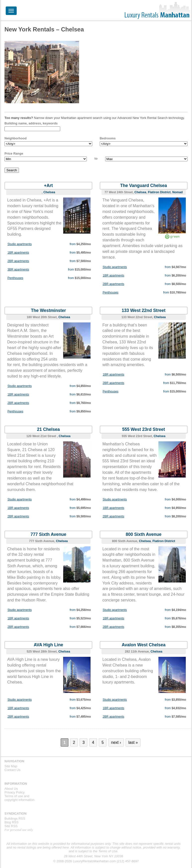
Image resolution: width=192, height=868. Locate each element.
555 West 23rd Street (144, 429)
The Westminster (48, 310)
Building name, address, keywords (31, 123)
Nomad (178, 192)
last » (133, 742)
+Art (48, 186)
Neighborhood (16, 138)
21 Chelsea (48, 429)
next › (116, 742)
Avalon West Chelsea (144, 645)
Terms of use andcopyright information (20, 798)
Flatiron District (159, 192)
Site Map (11, 766)
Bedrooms (108, 138)
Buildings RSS (15, 819)
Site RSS (11, 826)
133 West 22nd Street (144, 310)
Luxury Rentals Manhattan (156, 10)
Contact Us (12, 770)
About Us (11, 789)
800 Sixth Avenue (144, 534)
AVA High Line (48, 645)
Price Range (14, 153)
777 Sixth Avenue (48, 534)
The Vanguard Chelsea (144, 186)
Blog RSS (11, 822)
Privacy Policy (15, 792)
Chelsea (49, 192)
